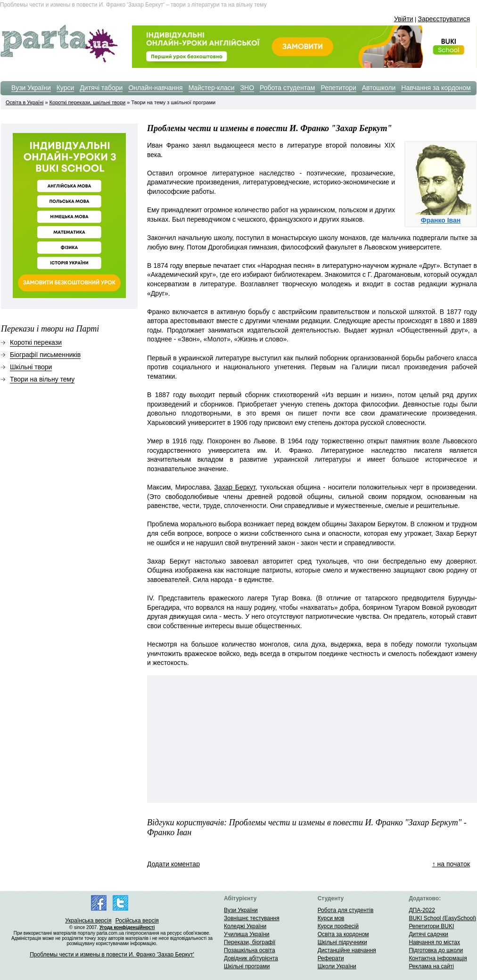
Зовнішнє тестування (252, 918)
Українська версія (88, 921)
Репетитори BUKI (431, 926)
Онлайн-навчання (155, 88)
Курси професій (338, 926)
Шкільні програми (247, 966)
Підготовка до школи (436, 950)
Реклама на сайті (431, 966)
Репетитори (338, 88)
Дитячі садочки (428, 934)
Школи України (337, 966)
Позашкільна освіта (250, 950)
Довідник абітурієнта (251, 958)
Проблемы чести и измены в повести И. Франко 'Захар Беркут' (112, 955)
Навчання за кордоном (436, 88)
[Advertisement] (402, 739)
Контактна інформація (438, 958)
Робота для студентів (346, 910)
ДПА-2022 (422, 910)
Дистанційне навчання (347, 950)
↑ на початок (451, 864)
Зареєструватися (444, 19)
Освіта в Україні (25, 102)
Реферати (331, 958)
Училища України (247, 934)
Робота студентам (287, 88)
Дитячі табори (101, 88)
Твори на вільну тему (42, 379)
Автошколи (379, 88)
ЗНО (247, 88)
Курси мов (331, 918)
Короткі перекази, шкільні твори (87, 102)
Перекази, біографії (250, 942)
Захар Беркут (235, 487)
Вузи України (31, 88)
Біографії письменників (45, 355)
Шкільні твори (31, 367)
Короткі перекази (36, 342)
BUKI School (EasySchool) (442, 918)
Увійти (404, 19)
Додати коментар (173, 864)
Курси (66, 88)
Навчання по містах (434, 942)
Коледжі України (245, 926)
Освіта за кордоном (343, 934)
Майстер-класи (212, 88)
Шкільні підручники (342, 942)
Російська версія (137, 921)
